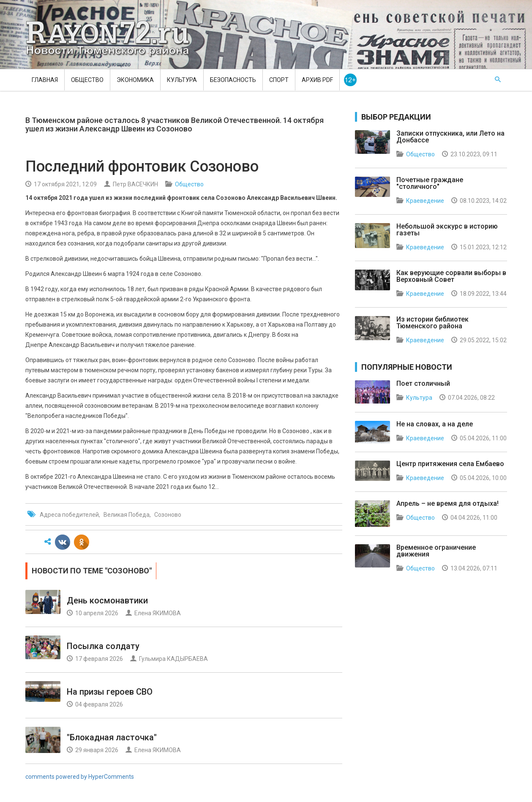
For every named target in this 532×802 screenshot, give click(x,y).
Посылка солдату (103, 646)
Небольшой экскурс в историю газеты (447, 230)
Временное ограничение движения (436, 551)
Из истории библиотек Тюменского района (432, 323)
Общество (87, 80)
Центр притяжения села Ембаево (450, 464)
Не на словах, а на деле (435, 424)
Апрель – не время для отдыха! (447, 503)
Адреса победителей (69, 515)
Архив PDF (317, 80)
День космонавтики (107, 600)
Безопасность (233, 80)
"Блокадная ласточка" (112, 737)
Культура (182, 80)
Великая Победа (127, 515)
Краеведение (425, 201)
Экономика (135, 80)
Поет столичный (423, 383)
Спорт (279, 80)
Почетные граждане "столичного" (430, 183)
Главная (45, 80)
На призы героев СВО (110, 692)
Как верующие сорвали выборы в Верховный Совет (451, 276)
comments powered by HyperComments (80, 777)
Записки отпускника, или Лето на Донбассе (450, 137)
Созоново (168, 515)
